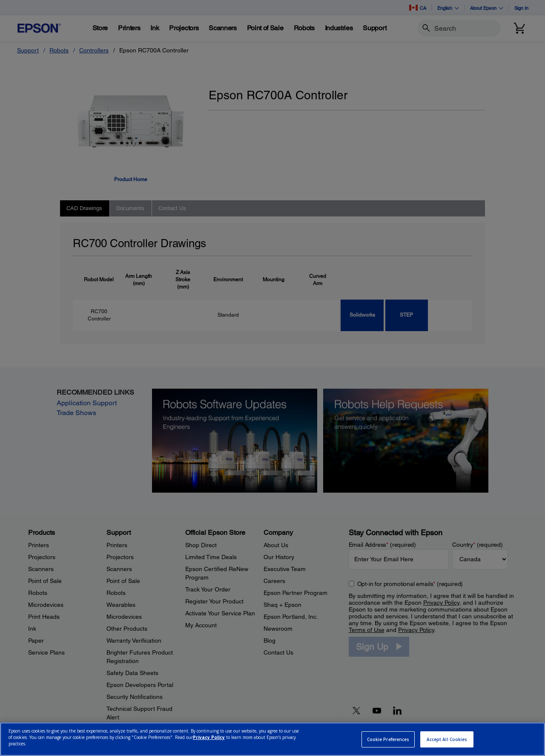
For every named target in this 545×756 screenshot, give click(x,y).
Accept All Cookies (447, 739)
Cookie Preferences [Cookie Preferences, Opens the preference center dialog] (388, 739)
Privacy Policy (209, 737)
